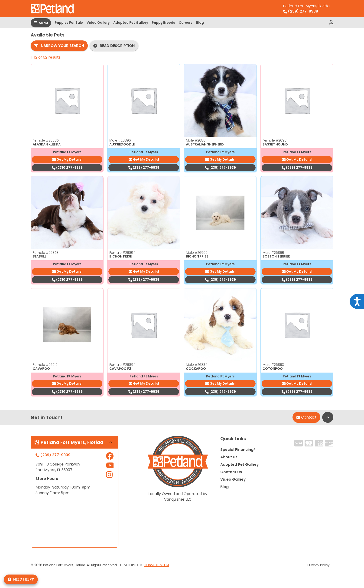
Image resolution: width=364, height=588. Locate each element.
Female (46, 140)
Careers (186, 23)
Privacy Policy (318, 565)
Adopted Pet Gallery (131, 23)
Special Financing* (238, 450)
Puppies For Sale (69, 23)
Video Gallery (98, 23)
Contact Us (231, 472)
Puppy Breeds (163, 23)
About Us (229, 457)
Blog (200, 23)
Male (120, 140)
